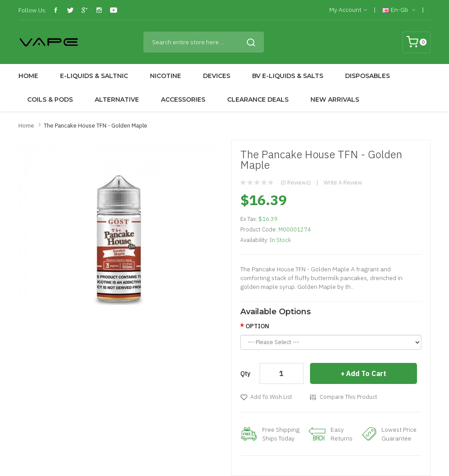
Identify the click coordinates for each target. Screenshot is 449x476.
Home (26, 126)
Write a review (343, 183)
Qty (245, 373)
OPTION (257, 326)
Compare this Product (348, 397)
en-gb (399, 10)
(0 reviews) (296, 183)
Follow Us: (32, 10)
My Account (348, 10)
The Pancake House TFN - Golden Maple (96, 126)
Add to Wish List (271, 397)
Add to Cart (366, 373)
